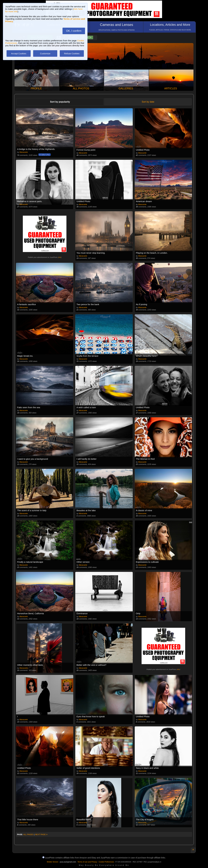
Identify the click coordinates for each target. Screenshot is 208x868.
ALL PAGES (28, 834)
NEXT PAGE (41, 834)
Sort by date (148, 102)
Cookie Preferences (106, 862)
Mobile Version (53, 862)
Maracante (24, 152)
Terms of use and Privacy (87, 862)
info (60, 257)
